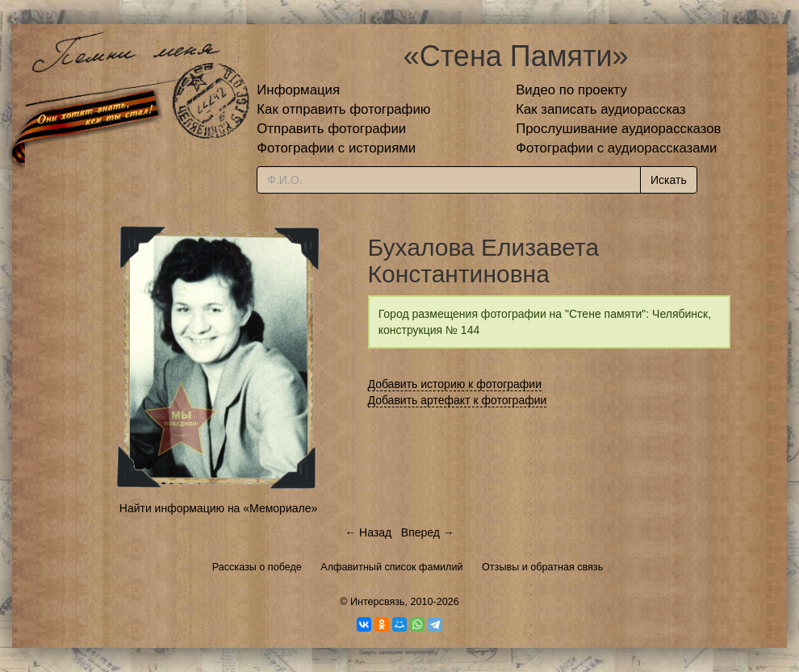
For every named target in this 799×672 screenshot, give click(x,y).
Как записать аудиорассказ (601, 109)
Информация (298, 90)
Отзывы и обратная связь (542, 567)
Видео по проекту (571, 90)
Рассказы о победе (257, 567)
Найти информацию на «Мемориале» (218, 508)
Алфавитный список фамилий (391, 567)
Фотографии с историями (336, 148)
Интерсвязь (378, 602)
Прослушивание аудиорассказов (618, 129)
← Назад (368, 532)
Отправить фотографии (331, 129)
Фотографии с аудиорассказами (616, 148)
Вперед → (428, 532)
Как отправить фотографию (343, 109)
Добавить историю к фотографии (455, 384)
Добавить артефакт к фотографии (458, 400)
